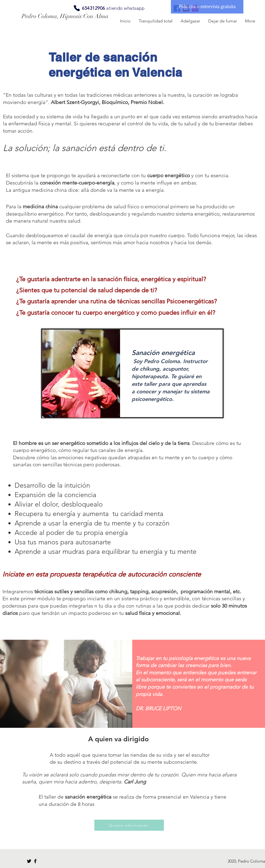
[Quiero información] (129, 825)
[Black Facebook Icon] (35, 861)
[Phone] (77, 8)
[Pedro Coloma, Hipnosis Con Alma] (70, 16)
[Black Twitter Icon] (29, 861)
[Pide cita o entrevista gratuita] (207, 7)
